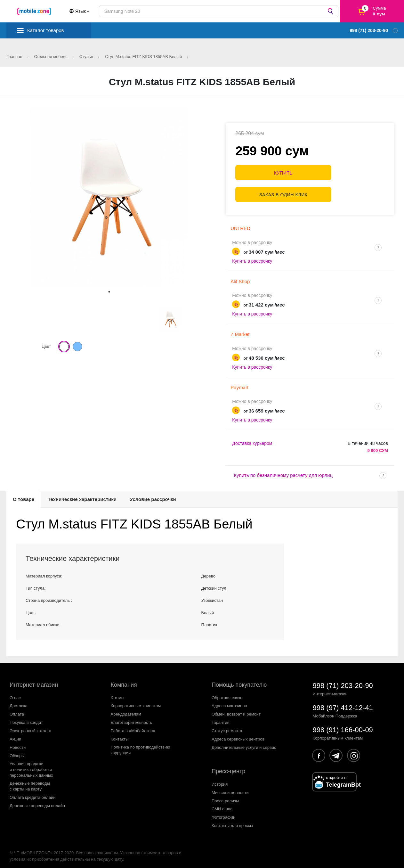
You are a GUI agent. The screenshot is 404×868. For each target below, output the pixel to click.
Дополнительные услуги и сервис (244, 744)
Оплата (17, 710)
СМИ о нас (222, 805)
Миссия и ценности (230, 788)
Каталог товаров (46, 30)
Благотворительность (132, 719)
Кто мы (118, 694)
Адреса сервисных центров (238, 735)
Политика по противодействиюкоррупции (141, 746)
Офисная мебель (52, 57)
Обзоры (17, 752)
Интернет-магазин (34, 681)
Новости (18, 744)
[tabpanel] (109, 197)
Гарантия (220, 719)
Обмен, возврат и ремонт (236, 710)
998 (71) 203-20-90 (343, 681)
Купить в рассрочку (252, 257)
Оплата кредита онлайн (32, 793)
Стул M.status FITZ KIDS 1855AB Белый (144, 57)
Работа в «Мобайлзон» (133, 727)
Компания (124, 681)
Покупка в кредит (26, 719)
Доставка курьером (252, 439)
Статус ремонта (227, 727)
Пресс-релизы (225, 797)
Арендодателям (126, 710)
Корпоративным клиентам (136, 702)
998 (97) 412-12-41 (343, 704)
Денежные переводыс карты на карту (30, 782)
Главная (15, 57)
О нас (15, 694)
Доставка (19, 702)
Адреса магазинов (229, 702)
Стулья (87, 57)
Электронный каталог (30, 727)
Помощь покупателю (239, 681)
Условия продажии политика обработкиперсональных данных (31, 766)
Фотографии (223, 813)
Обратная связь (227, 694)
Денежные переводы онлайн (37, 802)
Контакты (120, 735)
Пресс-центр (228, 767)
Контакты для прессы (232, 822)
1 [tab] (109, 292)
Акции (15, 735)
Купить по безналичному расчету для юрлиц (283, 471)
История (220, 780)
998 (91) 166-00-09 (343, 726)
